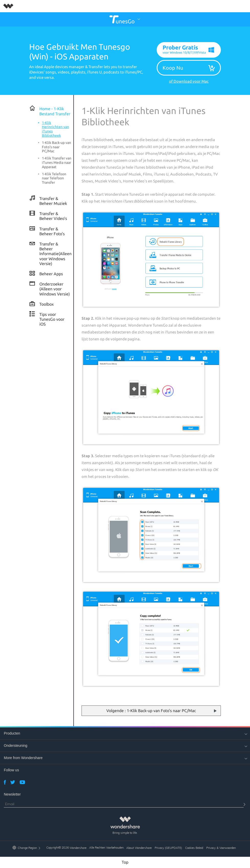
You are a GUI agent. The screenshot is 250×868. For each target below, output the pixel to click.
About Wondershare (139, 848)
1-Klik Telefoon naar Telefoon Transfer (54, 178)
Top (125, 862)
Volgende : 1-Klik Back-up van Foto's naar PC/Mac (151, 711)
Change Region (27, 848)
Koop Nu (173, 68)
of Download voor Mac (189, 82)
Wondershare (78, 848)
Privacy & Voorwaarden (221, 848)
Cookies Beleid (194, 848)
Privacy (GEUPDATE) (168, 848)
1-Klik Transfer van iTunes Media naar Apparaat (57, 163)
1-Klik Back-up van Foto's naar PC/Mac (56, 147)
